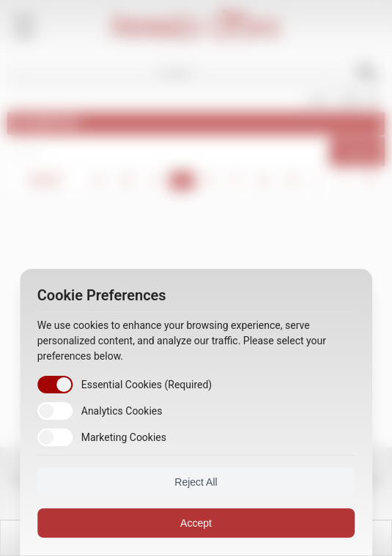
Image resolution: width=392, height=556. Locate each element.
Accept (196, 523)
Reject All (196, 482)
